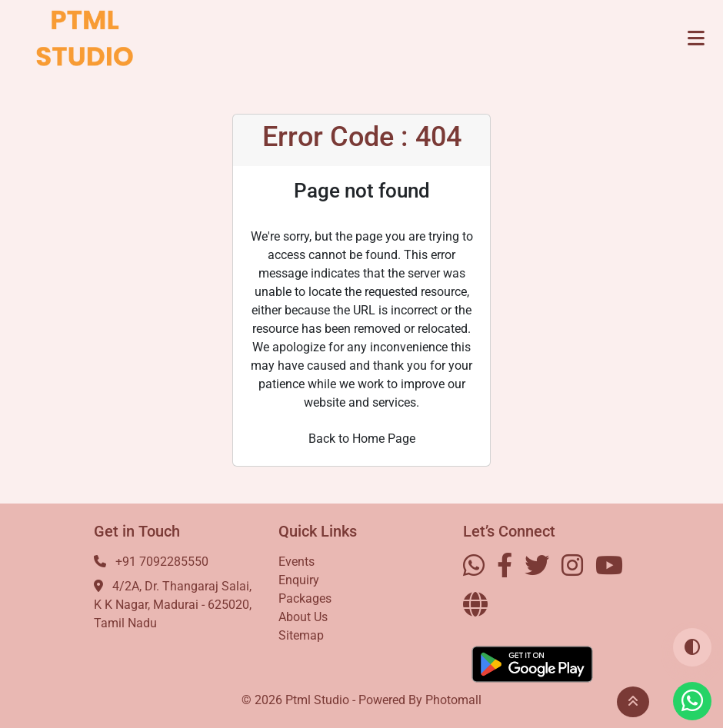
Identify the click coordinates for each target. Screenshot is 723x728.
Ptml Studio (317, 700)
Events (297, 562)
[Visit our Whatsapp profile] (692, 701)
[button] (633, 702)
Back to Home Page (362, 439)
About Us (303, 617)
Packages (305, 598)
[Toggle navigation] (696, 38)
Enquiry (299, 580)
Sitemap (301, 635)
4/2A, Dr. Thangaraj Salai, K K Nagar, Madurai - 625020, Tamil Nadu (173, 605)
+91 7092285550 (162, 562)
